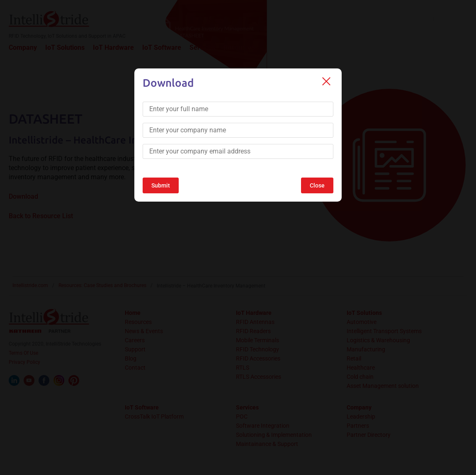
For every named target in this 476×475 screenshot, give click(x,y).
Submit (161, 185)
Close (317, 185)
